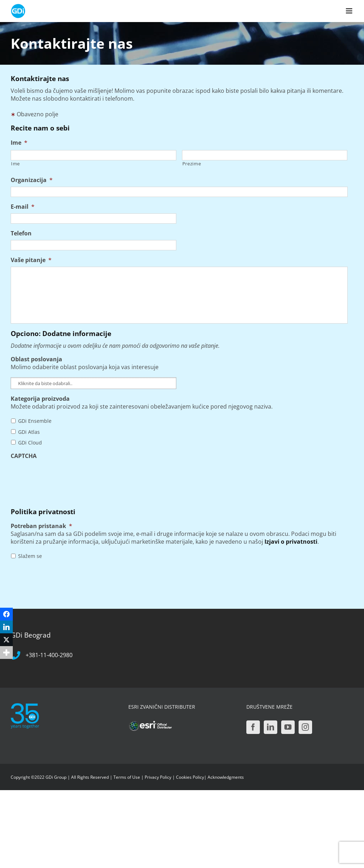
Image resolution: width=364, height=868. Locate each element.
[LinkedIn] (271, 727)
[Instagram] (305, 727)
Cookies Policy (190, 777)
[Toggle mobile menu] (350, 11)
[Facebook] (253, 727)
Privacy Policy (158, 777)
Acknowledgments (226, 777)
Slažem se (30, 556)
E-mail (23, 207)
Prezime (192, 164)
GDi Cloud (30, 443)
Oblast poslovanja (36, 359)
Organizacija (32, 180)
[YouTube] (288, 727)
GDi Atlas (29, 432)
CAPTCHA (24, 456)
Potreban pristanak (41, 526)
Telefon (21, 233)
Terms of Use (127, 777)
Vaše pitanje (31, 260)
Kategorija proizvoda (40, 399)
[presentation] (65, 476)
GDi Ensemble (35, 421)
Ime (19, 143)
